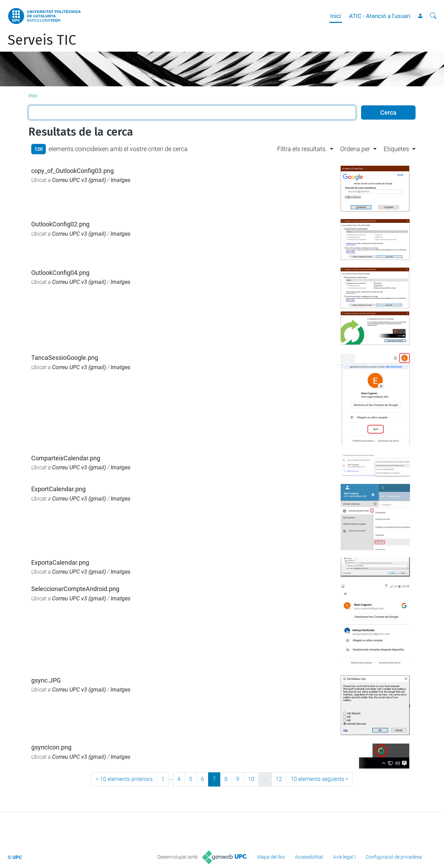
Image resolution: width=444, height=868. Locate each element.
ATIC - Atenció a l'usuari (380, 16)
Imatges (121, 180)
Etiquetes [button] (396, 149)
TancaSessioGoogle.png (65, 358)
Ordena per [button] (355, 149)
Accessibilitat (309, 857)
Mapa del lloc (271, 857)
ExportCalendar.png (58, 489)
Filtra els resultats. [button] (302, 149)
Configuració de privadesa (394, 857)
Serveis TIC (42, 40)
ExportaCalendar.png (60, 562)
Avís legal (343, 857)
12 (279, 779)
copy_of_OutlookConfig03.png (72, 171)
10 (251, 779)
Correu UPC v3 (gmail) (79, 180)
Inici (336, 16)
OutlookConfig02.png (60, 224)
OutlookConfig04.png (60, 273)
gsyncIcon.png (51, 747)
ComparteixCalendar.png (66, 458)
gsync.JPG (46, 680)
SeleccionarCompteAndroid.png (75, 589)
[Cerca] (433, 16)
